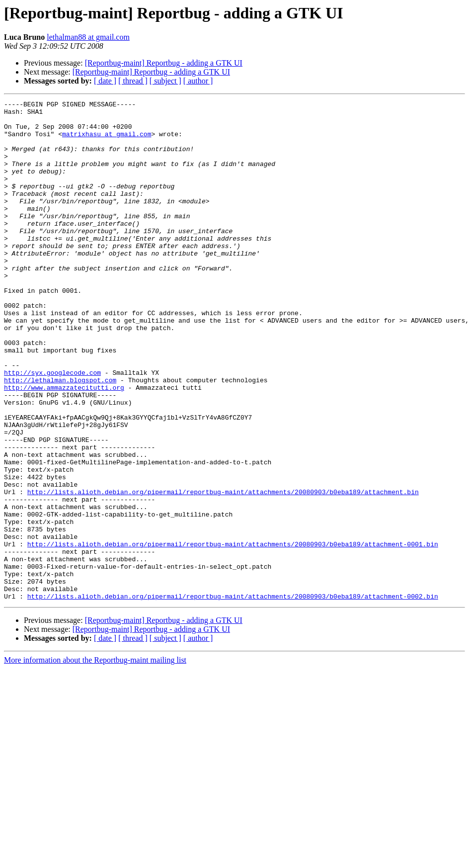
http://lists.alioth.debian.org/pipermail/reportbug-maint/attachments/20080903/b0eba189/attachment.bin (223, 571)
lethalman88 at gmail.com (88, 37)
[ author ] (198, 81)
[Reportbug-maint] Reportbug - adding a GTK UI (164, 63)
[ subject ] (165, 81)
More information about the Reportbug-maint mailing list (95, 760)
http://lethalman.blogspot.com (60, 436)
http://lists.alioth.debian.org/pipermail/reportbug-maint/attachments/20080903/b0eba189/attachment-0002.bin (233, 696)
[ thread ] (133, 81)
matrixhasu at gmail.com (107, 141)
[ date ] (105, 81)
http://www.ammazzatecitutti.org (64, 445)
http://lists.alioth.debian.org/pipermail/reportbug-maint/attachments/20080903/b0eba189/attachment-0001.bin (233, 633)
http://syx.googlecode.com (52, 428)
